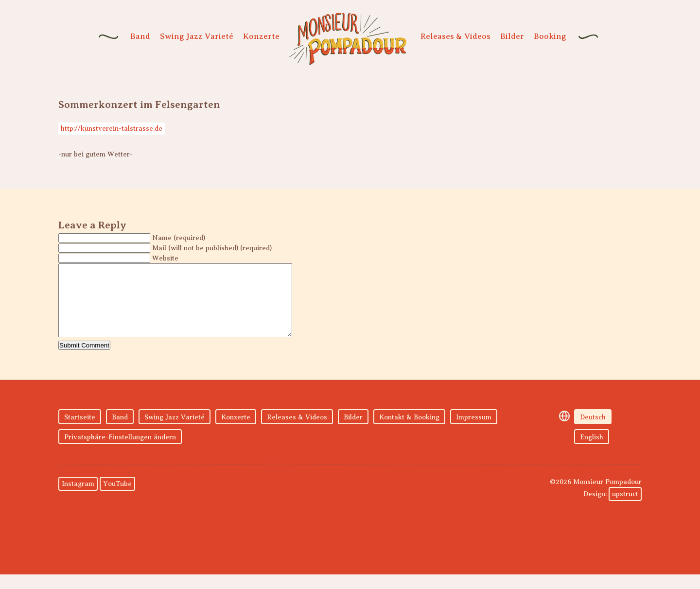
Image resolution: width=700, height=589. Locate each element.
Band (140, 36)
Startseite (80, 432)
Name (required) (179, 238)
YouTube (117, 498)
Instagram (78, 498)
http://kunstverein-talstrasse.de (112, 129)
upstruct (625, 509)
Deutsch (593, 432)
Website (165, 258)
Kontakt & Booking (409, 432)
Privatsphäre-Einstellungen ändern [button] (120, 452)
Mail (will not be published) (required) (212, 248)
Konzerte (261, 36)
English (592, 452)
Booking (550, 36)
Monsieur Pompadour (348, 39)
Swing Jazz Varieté (197, 36)
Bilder (512, 36)
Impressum (474, 432)
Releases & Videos (455, 36)
